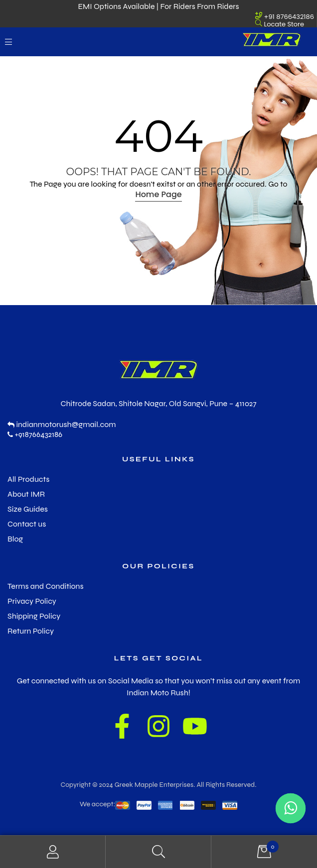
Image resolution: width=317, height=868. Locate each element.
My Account (53, 852)
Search (158, 852)
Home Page (158, 194)
